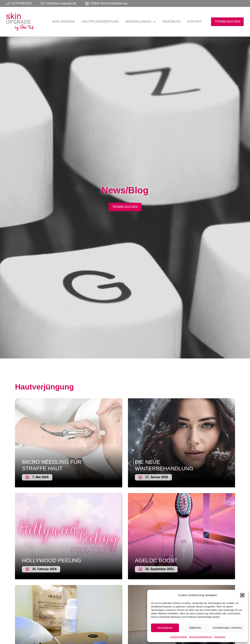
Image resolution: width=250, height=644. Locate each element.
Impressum (220, 637)
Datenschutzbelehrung (200, 637)
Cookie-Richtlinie (178, 637)
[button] (242, 595)
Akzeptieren (165, 628)
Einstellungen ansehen (228, 628)
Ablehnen (195, 628)
